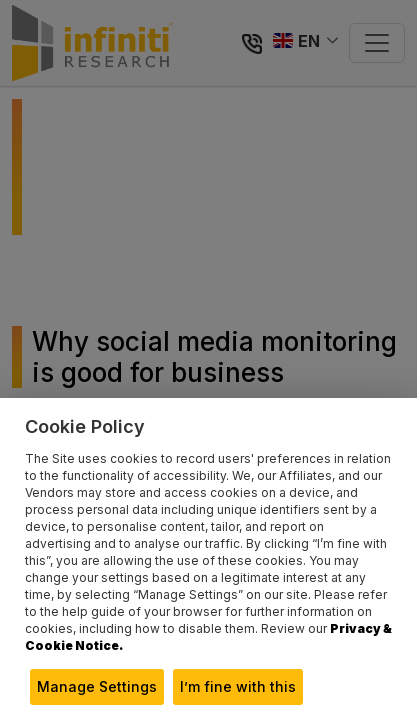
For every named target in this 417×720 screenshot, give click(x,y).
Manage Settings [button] (97, 686)
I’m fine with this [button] (238, 686)
